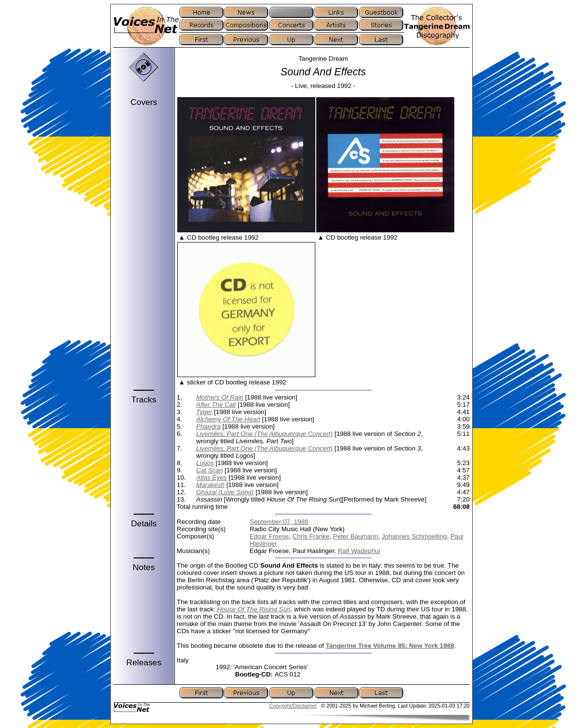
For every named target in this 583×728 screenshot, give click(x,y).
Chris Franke (311, 536)
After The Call (216, 405)
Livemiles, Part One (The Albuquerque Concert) (265, 434)
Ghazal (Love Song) (225, 492)
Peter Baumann (356, 536)
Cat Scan (210, 470)
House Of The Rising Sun (254, 609)
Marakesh (211, 485)
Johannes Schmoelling (414, 536)
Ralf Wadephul (359, 551)
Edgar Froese (269, 536)
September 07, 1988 (279, 522)
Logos (205, 463)
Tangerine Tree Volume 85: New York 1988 (390, 646)
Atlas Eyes (212, 477)
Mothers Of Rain (220, 397)
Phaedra (208, 426)
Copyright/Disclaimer (293, 706)
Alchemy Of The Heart (228, 419)
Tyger (204, 412)
